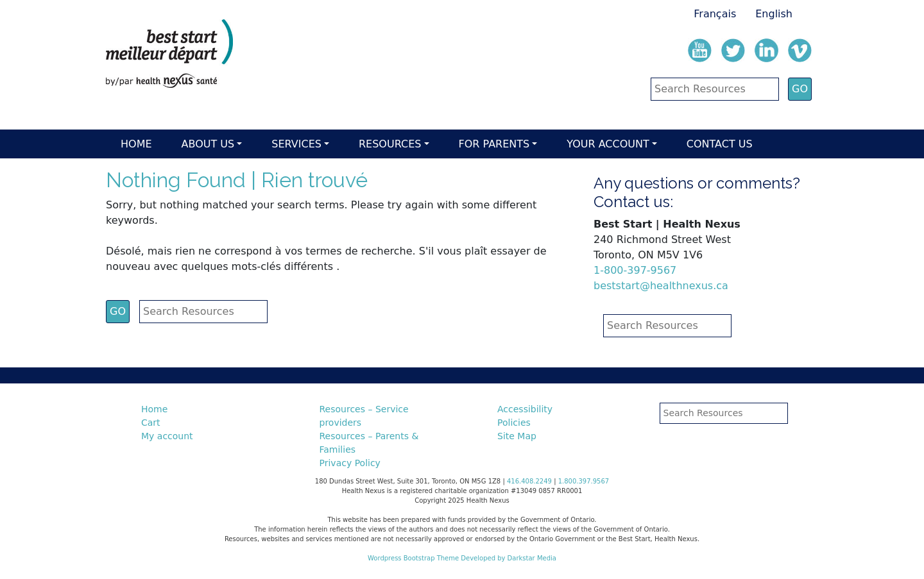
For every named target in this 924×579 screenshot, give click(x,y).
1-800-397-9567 (635, 270)
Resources (390, 144)
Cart (151, 423)
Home (136, 144)
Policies (514, 423)
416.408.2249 (529, 481)
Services (296, 144)
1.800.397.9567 (584, 481)
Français (715, 14)
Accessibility (525, 409)
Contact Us (720, 144)
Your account (608, 144)
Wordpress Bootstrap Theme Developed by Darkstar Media (462, 558)
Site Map (517, 436)
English (774, 14)
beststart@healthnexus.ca (661, 286)
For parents (494, 144)
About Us (208, 144)
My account (167, 436)
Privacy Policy (350, 463)
